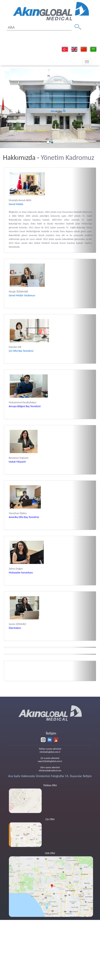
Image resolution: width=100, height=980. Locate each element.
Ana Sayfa (14, 776)
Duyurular (76, 776)
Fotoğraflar (58, 776)
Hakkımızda (28, 776)
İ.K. (67, 776)
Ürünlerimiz (43, 776)
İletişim (87, 776)
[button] (3, 108)
